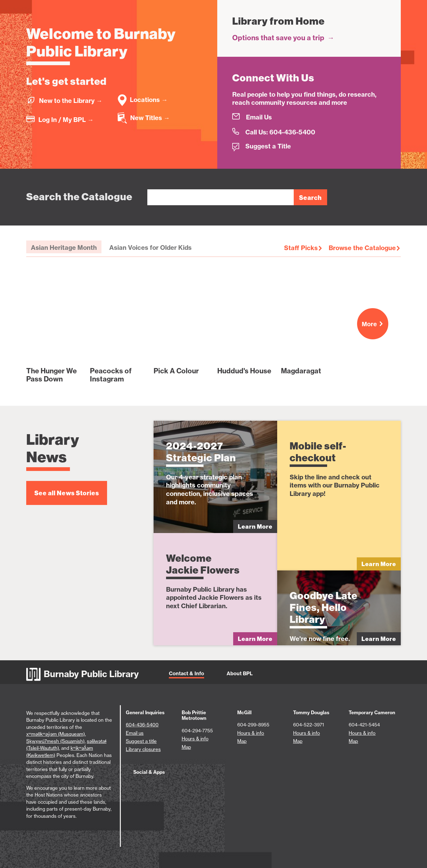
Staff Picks (301, 248)
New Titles (150, 118)
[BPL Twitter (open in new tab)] (163, 786)
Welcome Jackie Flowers (203, 564)
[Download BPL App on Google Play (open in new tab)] (231, 786)
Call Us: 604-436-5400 (280, 132)
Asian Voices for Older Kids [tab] (150, 247)
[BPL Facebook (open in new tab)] (142, 786)
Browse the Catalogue (362, 248)
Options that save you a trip (283, 38)
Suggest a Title (268, 146)
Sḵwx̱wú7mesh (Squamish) (55, 741)
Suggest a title (141, 741)
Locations (149, 100)
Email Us (259, 117)
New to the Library (71, 101)
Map (186, 747)
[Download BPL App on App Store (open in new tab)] (194, 786)
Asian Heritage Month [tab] (64, 247)
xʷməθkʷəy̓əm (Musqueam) (56, 734)
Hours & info (195, 739)
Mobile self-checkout (318, 452)
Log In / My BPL (66, 120)
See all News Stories (67, 493)
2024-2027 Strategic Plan (201, 452)
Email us (135, 733)
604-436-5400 (142, 725)
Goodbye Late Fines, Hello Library (324, 607)
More (375, 324)
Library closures (143, 749)
